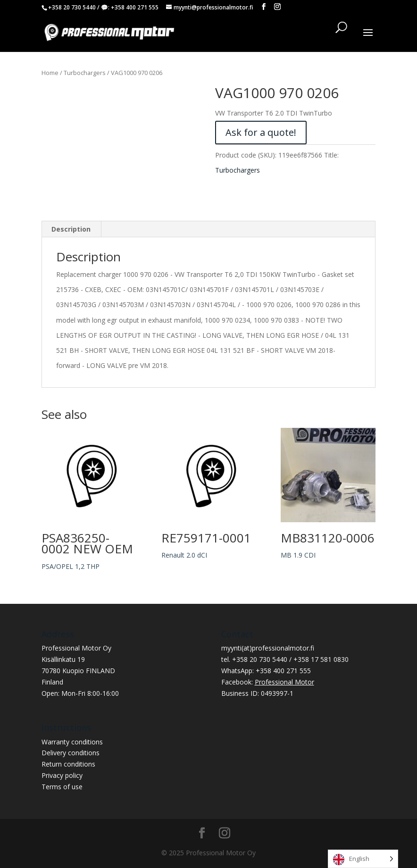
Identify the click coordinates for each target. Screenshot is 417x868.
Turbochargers (85, 73)
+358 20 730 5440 (72, 7)
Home (50, 73)
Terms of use (62, 787)
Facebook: (268, 682)
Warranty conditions (72, 742)
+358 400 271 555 (135, 7)
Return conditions (68, 764)
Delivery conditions (71, 753)
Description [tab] (71, 229)
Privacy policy (62, 775)
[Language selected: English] (363, 859)
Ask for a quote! (261, 132)
